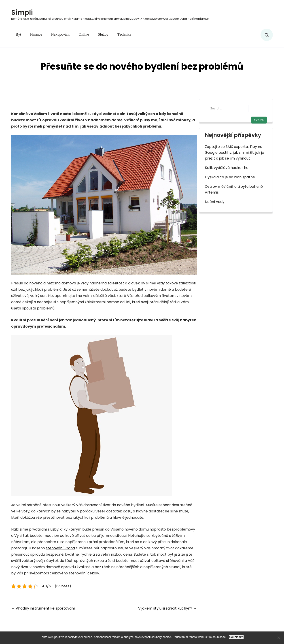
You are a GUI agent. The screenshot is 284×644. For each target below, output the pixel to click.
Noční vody (215, 202)
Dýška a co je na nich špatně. (230, 177)
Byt (18, 34)
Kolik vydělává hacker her (227, 168)
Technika (124, 34)
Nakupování (60, 34)
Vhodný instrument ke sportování (43, 608)
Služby (103, 34)
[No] (278, 638)
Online (84, 34)
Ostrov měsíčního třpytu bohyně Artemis (234, 189)
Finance (36, 34)
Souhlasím (236, 637)
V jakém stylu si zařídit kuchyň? (167, 608)
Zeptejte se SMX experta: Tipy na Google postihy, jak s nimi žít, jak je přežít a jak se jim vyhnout (234, 152)
